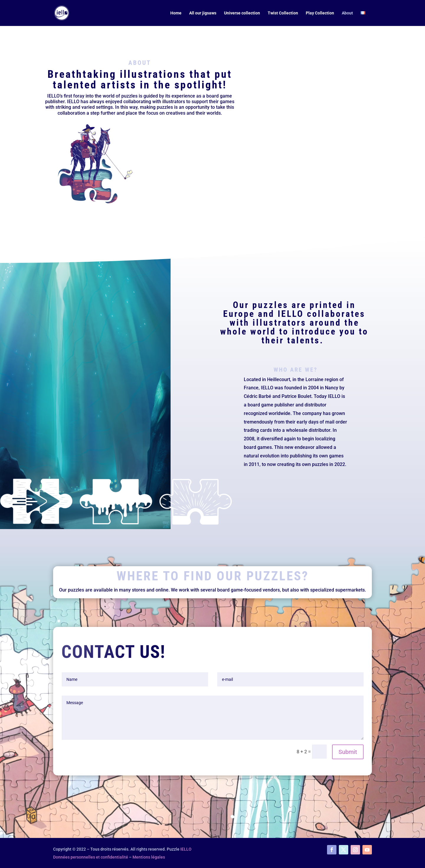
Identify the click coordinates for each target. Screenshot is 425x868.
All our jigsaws (203, 13)
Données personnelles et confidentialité (91, 857)
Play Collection (320, 13)
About (347, 13)
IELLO (186, 849)
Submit (348, 752)
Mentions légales (149, 857)
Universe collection (242, 13)
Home (176, 13)
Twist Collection (283, 13)
